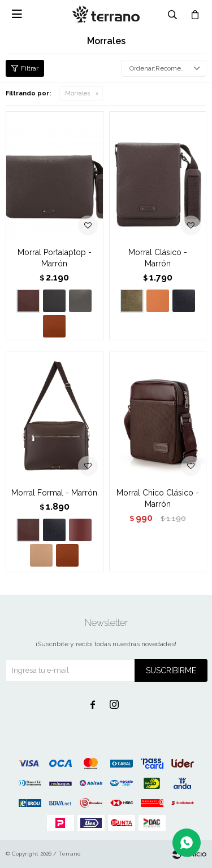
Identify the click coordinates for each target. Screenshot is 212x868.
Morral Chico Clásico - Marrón (158, 498)
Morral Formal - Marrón (54, 493)
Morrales (77, 93)
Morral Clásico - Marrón (158, 258)
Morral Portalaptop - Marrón (55, 258)
